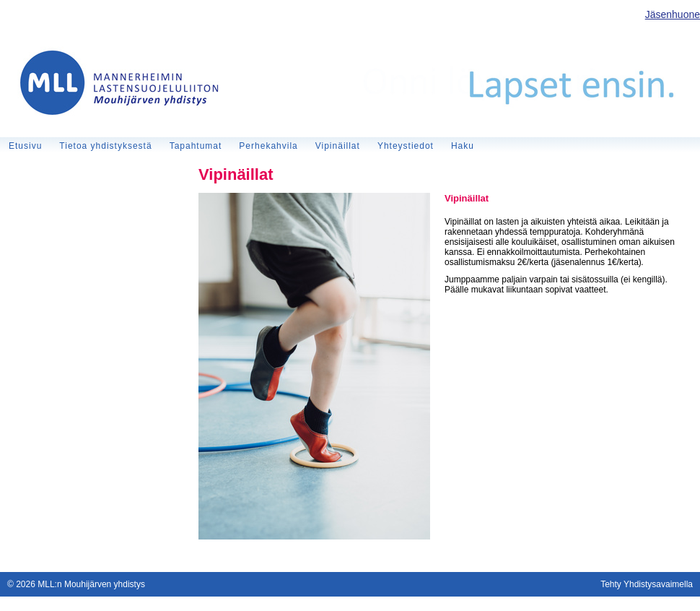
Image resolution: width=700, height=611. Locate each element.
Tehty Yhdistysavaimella (647, 584)
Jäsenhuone (673, 14)
